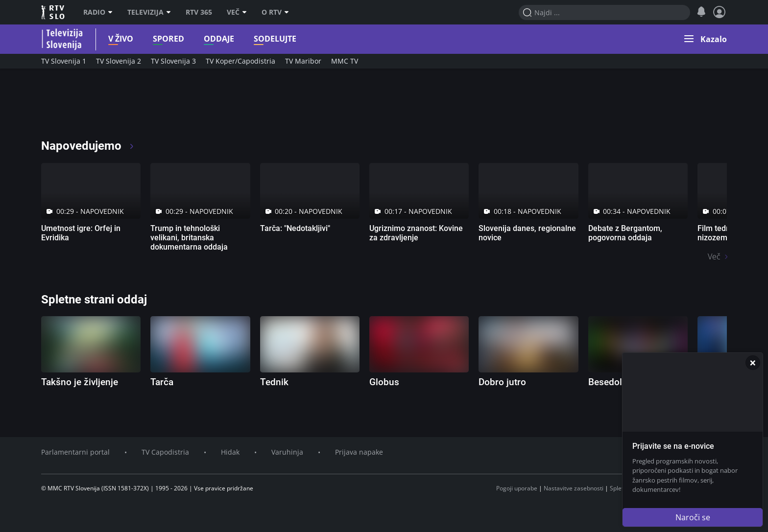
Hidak (230, 452)
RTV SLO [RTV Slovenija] (54, 12)
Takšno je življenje (80, 382)
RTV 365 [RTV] (199, 12)
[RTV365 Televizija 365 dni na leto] (105, 108)
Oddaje (213, 39)
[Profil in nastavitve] (720, 12)
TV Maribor (303, 61)
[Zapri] (753, 363)
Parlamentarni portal (75, 452)
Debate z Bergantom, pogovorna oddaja (625, 233)
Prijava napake (359, 452)
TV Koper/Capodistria (240, 61)
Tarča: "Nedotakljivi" (295, 228)
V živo (115, 39)
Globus (384, 382)
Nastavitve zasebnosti (574, 488)
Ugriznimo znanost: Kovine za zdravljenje (416, 233)
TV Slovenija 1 (64, 61)
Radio (98, 12)
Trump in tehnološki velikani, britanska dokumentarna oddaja (189, 238)
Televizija (149, 12)
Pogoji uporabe (517, 488)
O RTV (275, 12)
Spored (163, 39)
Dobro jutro (502, 382)
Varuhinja (287, 452)
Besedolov (610, 382)
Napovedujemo (88, 146)
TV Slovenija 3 (173, 61)
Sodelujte (269, 39)
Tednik (274, 382)
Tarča (162, 382)
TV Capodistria (165, 452)
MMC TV (345, 61)
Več (237, 12)
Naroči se (693, 517)
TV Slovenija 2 (119, 61)
